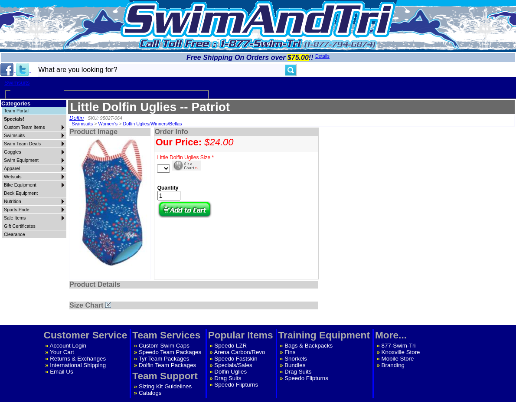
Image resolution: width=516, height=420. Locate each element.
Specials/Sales (233, 365)
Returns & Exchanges (78, 359)
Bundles (295, 365)
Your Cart (62, 352)
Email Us (61, 372)
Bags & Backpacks (309, 346)
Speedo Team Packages (170, 352)
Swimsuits (17, 83)
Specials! (14, 119)
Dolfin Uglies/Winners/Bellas (152, 124)
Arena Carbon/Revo (240, 352)
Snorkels (296, 359)
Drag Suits (228, 378)
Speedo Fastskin (236, 359)
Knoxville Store (401, 352)
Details (322, 56)
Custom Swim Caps (164, 346)
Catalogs (150, 393)
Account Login (68, 346)
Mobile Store (398, 359)
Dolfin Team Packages (167, 365)
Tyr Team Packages (164, 359)
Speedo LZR (230, 346)
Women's (108, 124)
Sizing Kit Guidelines (165, 386)
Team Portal (16, 111)
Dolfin (77, 118)
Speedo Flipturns (236, 385)
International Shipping (78, 365)
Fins (290, 352)
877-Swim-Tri (399, 346)
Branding (393, 365)
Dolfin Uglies (230, 372)
